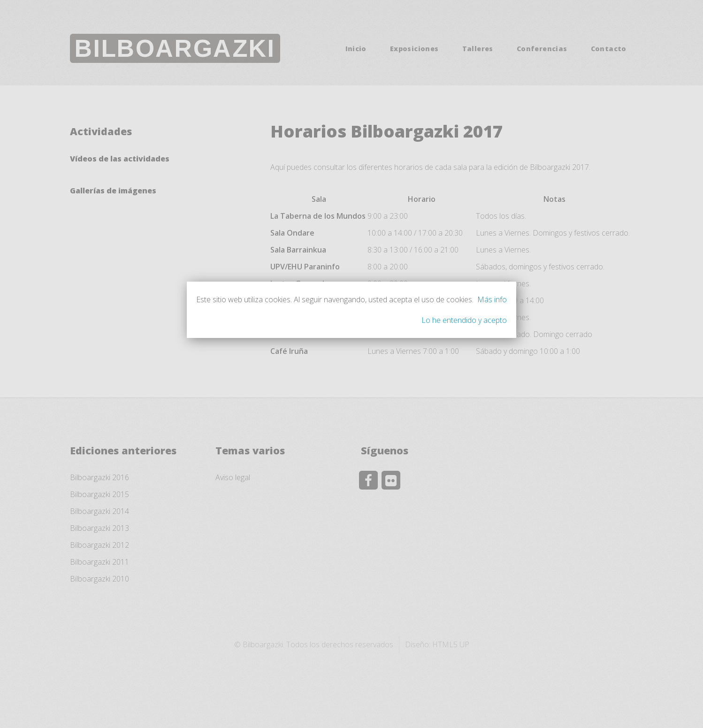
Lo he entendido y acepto (464, 320)
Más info (492, 299)
